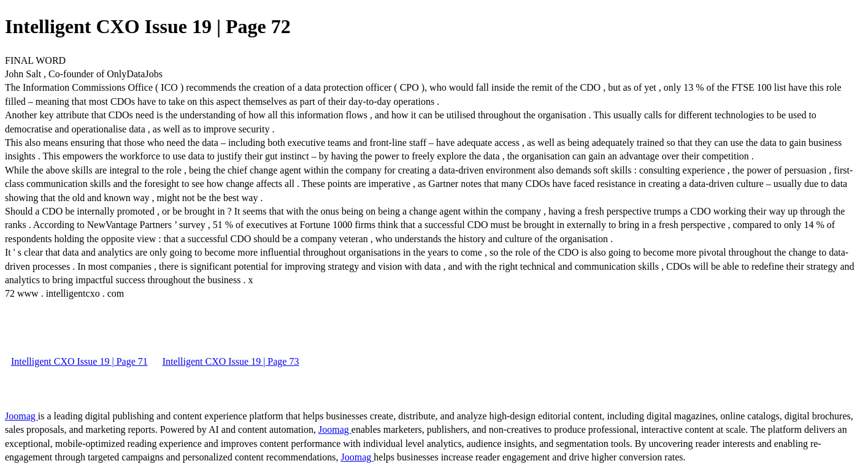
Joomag (21, 416)
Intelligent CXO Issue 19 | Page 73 (231, 361)
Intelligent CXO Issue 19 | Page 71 (79, 361)
